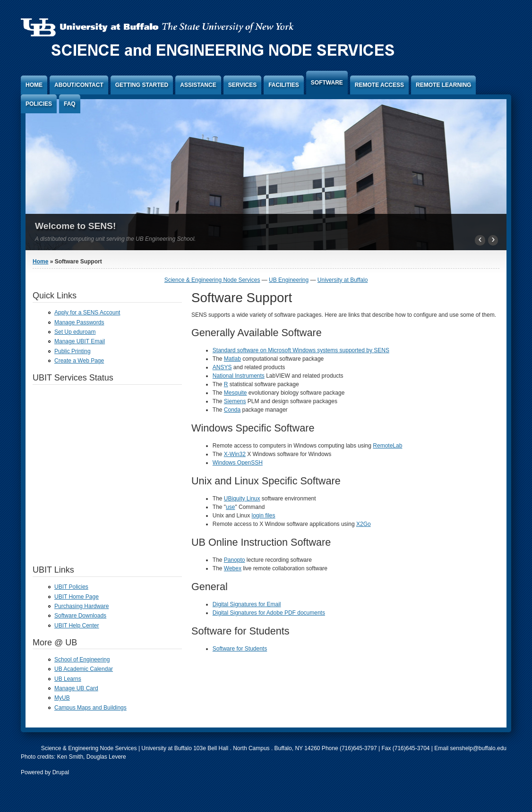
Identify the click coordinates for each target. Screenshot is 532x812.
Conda (232, 410)
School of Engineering (82, 660)
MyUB (62, 698)
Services (242, 85)
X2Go (364, 524)
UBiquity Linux (242, 499)
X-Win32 (235, 454)
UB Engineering (289, 280)
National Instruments (239, 376)
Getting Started (142, 85)
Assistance (198, 85)
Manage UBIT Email (80, 341)
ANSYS (222, 367)
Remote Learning (443, 85)
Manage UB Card (76, 688)
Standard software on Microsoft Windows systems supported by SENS (301, 350)
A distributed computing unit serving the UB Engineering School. (115, 239)
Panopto (235, 560)
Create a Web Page (79, 361)
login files (264, 516)
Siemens (235, 401)
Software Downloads (80, 616)
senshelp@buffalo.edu (478, 748)
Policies (39, 104)
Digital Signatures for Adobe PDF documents (269, 613)
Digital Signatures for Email (247, 604)
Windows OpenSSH (238, 463)
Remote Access (379, 85)
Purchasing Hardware (82, 606)
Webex (233, 568)
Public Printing (73, 351)
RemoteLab (387, 446)
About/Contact (79, 85)
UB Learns (68, 679)
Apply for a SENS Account (87, 313)
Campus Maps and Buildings (90, 708)
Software (327, 83)
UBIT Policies (71, 587)
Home (34, 85)
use (230, 507)
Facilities (284, 85)
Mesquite (236, 393)
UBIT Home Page (77, 597)
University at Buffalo (343, 280)
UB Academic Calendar (84, 669)
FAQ (70, 104)
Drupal (61, 772)
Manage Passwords (79, 322)
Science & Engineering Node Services (212, 280)
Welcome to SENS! (75, 226)
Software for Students (240, 649)
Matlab (232, 359)
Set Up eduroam (75, 332)
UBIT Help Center (77, 626)
